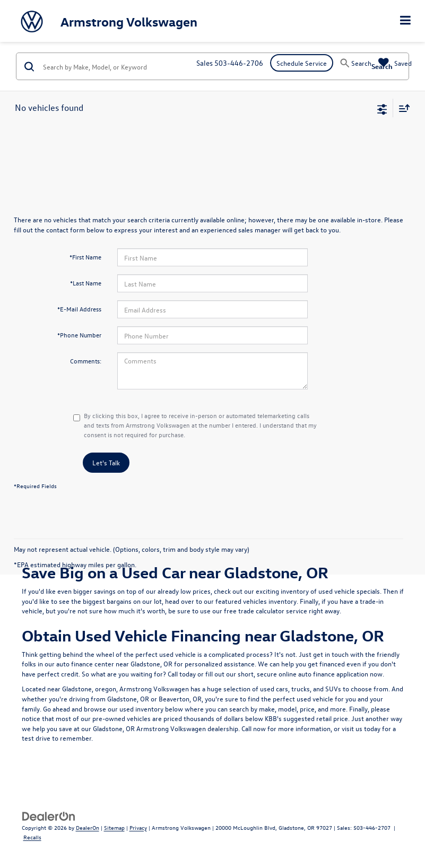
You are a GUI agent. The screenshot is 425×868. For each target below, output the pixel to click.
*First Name (85, 257)
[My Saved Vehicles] (395, 63)
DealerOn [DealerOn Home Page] (88, 827)
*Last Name (86, 283)
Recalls (32, 837)
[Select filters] (382, 108)
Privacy (138, 827)
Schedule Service (302, 63)
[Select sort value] (402, 108)
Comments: (86, 361)
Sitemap (114, 827)
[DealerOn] (49, 815)
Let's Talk (106, 462)
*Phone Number (79, 335)
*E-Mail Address (79, 309)
